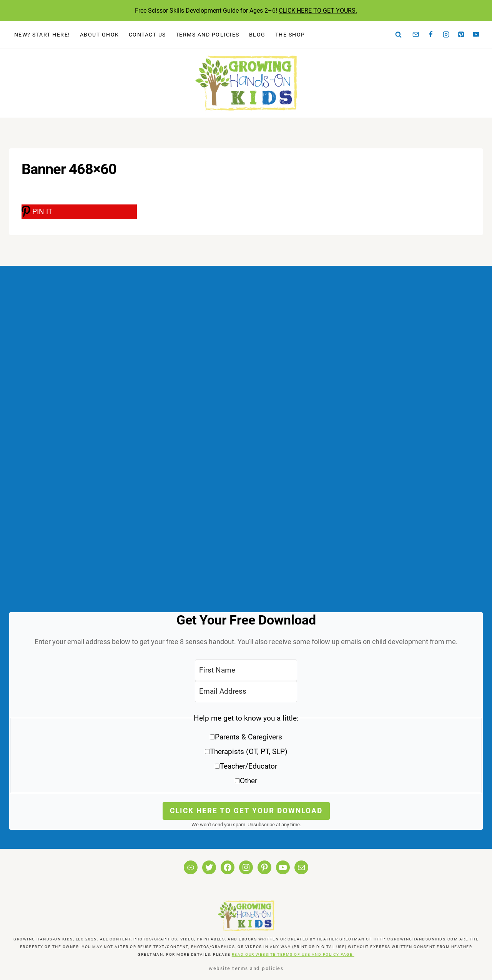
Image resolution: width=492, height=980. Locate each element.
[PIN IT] (79, 212)
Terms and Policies (208, 35)
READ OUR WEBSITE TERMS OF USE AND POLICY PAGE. (293, 954)
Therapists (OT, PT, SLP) (249, 752)
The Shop (290, 35)
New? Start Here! (42, 35)
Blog (257, 35)
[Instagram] (446, 35)
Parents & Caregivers (248, 737)
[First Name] (246, 670)
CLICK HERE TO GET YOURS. (318, 11)
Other (248, 781)
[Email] (416, 35)
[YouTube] (476, 35)
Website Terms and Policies (246, 968)
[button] (246, 752)
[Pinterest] (461, 35)
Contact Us (147, 35)
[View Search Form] (399, 35)
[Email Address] (246, 692)
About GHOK (100, 35)
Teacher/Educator (248, 766)
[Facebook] (431, 35)
